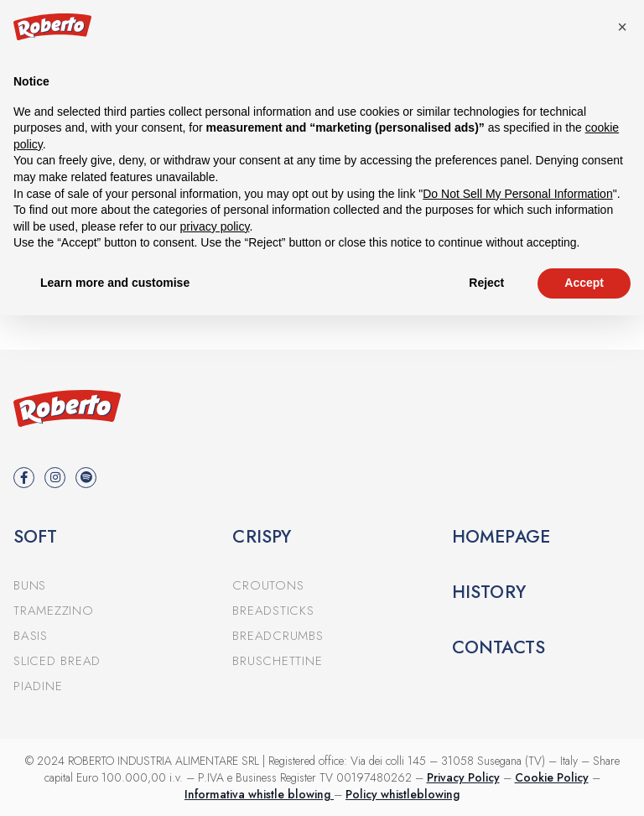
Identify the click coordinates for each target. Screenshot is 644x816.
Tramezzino (54, 611)
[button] (622, 27)
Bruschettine (277, 661)
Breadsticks (273, 611)
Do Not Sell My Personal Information (517, 194)
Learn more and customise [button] (115, 283)
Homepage (501, 537)
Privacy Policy (463, 777)
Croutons (268, 585)
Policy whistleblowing (402, 794)
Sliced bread (57, 661)
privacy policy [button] (214, 226)
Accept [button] (584, 283)
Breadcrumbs (278, 636)
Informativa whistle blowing (259, 794)
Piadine (38, 686)
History (489, 592)
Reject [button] (486, 283)
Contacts (499, 647)
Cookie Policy (552, 777)
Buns (30, 585)
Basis (31, 636)
